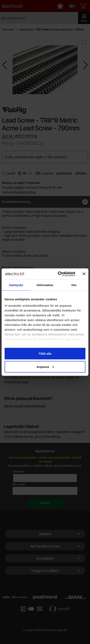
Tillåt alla (45, 354)
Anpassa (45, 367)
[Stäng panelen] (84, 274)
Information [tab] (45, 285)
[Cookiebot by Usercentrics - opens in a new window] (58, 274)
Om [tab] (74, 285)
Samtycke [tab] (16, 285)
